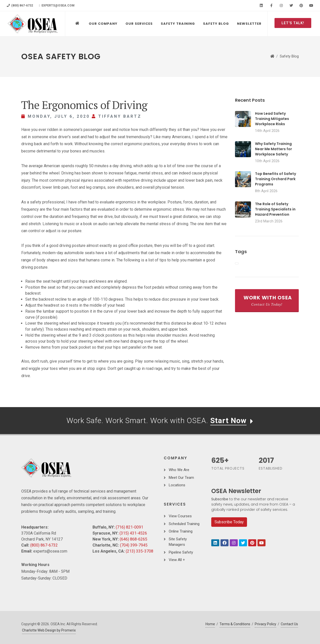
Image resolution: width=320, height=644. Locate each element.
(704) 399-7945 (134, 545)
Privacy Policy (265, 624)
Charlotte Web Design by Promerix (49, 630)
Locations (177, 485)
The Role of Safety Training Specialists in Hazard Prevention (275, 209)
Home (210, 624)
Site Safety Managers (178, 542)
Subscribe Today (229, 522)
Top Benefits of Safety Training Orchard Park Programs (275, 179)
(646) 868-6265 (133, 539)
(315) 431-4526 (133, 533)
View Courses (180, 516)
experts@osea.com (57, 5)
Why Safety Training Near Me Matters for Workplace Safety (273, 149)
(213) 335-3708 (139, 551)
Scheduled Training (184, 524)
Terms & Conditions (235, 624)
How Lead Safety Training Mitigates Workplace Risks (272, 119)
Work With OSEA (268, 300)
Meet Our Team (181, 478)
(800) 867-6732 (20, 5)
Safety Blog (289, 56)
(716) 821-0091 (129, 527)
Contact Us (289, 624)
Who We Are (179, 470)
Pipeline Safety (181, 552)
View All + (177, 560)
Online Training (181, 531)
